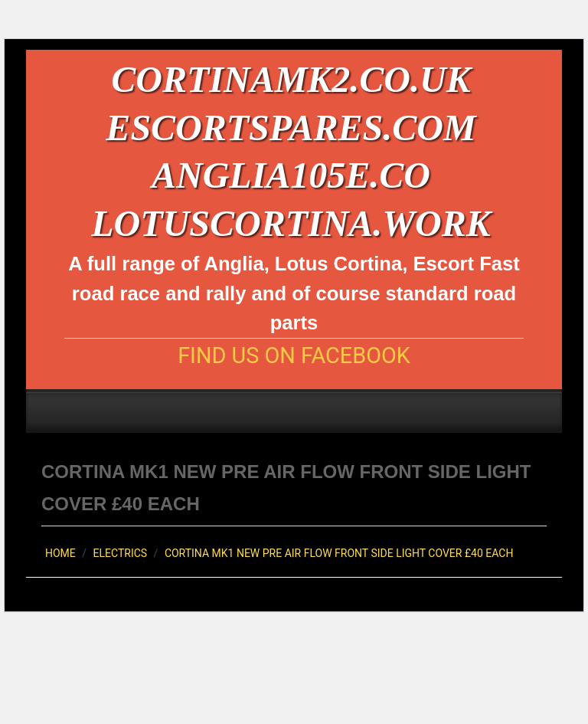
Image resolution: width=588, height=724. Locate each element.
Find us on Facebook (294, 356)
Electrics (121, 553)
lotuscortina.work (291, 223)
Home (60, 553)
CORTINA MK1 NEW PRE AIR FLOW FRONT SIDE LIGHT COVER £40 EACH (339, 553)
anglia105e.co (291, 175)
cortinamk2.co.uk (291, 79)
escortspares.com (291, 128)
